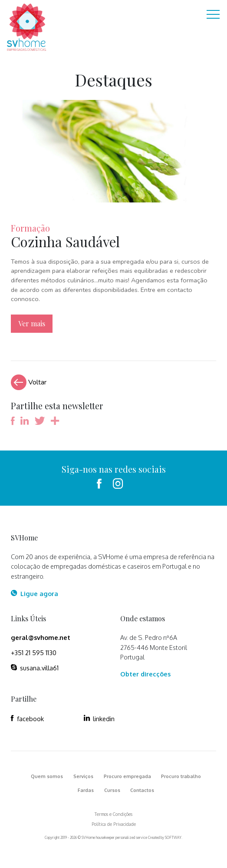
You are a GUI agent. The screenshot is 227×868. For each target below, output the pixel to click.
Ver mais (32, 323)
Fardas (86, 790)
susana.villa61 (35, 668)
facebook (27, 719)
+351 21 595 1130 (34, 653)
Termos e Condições (113, 814)
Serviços (83, 776)
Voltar (29, 382)
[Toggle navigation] (213, 15)
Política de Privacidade (114, 824)
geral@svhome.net (41, 637)
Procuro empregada (127, 776)
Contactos (142, 790)
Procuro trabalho (181, 776)
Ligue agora (34, 593)
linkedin (99, 719)
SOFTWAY (173, 838)
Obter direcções (145, 674)
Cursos (112, 790)
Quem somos (47, 776)
